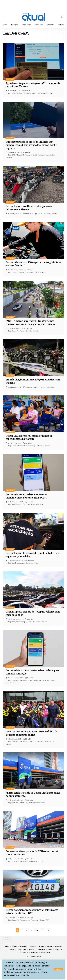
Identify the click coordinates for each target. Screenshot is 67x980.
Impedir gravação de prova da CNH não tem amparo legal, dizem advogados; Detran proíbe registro (31, 145)
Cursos (14, 272)
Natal (37, 563)
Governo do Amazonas (36, 742)
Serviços (10, 258)
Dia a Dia (10, 79)
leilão (48, 214)
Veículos (54, 214)
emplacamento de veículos (37, 803)
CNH (14, 93)
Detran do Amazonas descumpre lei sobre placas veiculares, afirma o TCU (32, 912)
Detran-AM (35, 93)
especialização (32, 446)
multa (52, 680)
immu (23, 331)
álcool (14, 563)
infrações (29, 331)
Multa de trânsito (11, 683)
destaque (27, 93)
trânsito (47, 446)
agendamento (16, 504)
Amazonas (21, 563)
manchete (9, 158)
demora (20, 93)
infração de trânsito (35, 680)
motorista (46, 680)
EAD (36, 272)
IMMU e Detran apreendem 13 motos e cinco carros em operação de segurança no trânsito (30, 323)
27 (42, 930)
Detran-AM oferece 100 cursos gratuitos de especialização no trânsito (29, 437)
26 (37, 930)
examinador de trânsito (47, 155)
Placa (42, 920)
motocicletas (51, 387)
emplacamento (33, 861)
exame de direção (32, 155)
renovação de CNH (47, 93)
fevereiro (42, 272)
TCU (41, 861)
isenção (44, 622)
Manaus (41, 446)
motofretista (49, 742)
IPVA (39, 622)
